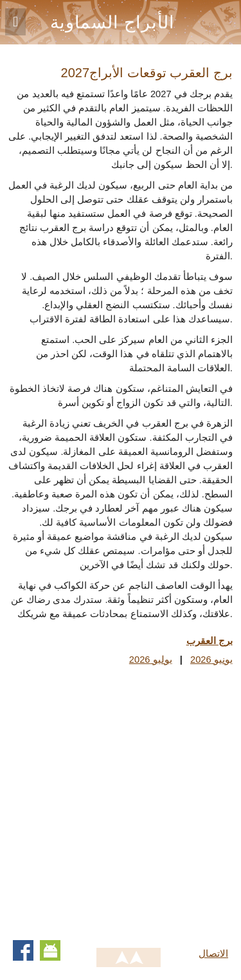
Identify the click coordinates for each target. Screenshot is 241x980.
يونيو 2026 (211, 660)
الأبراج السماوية (112, 23)
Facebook (23, 950)
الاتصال (213, 954)
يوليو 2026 (151, 660)
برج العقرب (210, 641)
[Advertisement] (121, 800)
